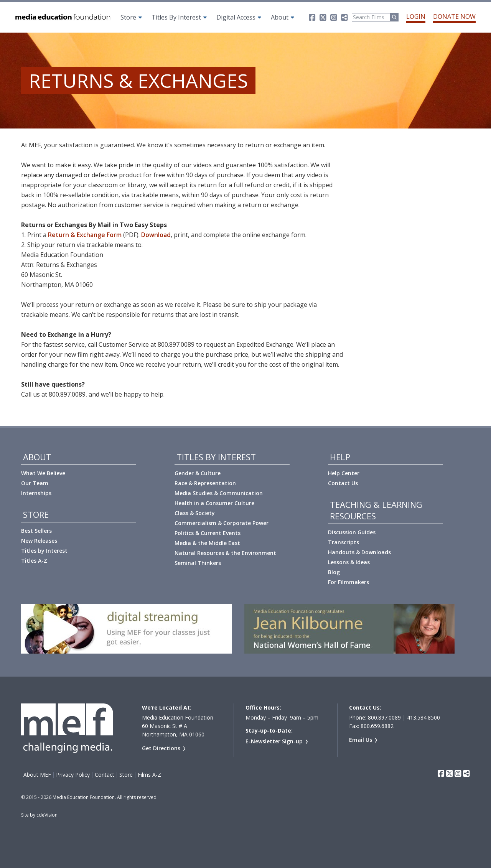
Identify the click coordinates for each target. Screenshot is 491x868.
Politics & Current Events (208, 533)
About (280, 17)
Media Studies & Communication (219, 493)
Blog (334, 572)
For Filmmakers (348, 582)
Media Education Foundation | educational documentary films (62, 17)
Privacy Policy (73, 775)
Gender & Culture (198, 473)
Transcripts (344, 542)
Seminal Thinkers (198, 563)
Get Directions (161, 748)
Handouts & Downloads (359, 552)
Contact (105, 775)
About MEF (37, 775)
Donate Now (454, 16)
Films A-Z (149, 775)
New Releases (39, 541)
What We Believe (43, 473)
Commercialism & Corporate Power (222, 523)
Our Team (35, 483)
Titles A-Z (34, 561)
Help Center (344, 473)
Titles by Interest (44, 551)
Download (156, 235)
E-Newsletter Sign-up (274, 741)
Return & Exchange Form (85, 235)
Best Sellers (36, 531)
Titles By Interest (176, 17)
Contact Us (343, 483)
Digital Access (236, 17)
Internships (36, 493)
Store (128, 17)
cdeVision (47, 815)
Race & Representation (205, 483)
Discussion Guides (352, 532)
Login (416, 16)
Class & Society (195, 513)
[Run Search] (394, 17)
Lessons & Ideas (349, 562)
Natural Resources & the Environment (225, 553)
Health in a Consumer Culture (214, 503)
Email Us (361, 740)
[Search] (371, 17)
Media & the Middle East (207, 543)
